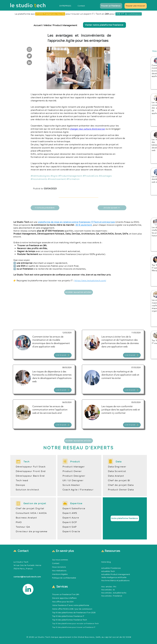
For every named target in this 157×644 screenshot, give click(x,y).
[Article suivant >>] (112, 208)
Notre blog (106, 562)
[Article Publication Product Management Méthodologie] (44, 344)
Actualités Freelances (111, 568)
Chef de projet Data (121, 485)
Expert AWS (70, 513)
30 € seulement (84, 225)
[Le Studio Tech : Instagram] (29, 49)
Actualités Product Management (116, 574)
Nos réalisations (59, 571)
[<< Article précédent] (45, 208)
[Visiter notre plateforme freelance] (104, 25)
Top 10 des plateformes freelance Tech (70, 620)
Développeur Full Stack (31, 467)
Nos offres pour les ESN (63, 602)
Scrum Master (71, 485)
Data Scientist (117, 471)
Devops (20, 485)
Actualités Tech (108, 571)
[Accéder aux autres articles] (79, 292)
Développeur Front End (31, 471)
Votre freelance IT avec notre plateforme (71, 605)
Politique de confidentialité (64, 578)
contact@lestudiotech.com (27, 577)
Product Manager (74, 467)
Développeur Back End (30, 476)
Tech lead (22, 480)
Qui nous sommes (60, 560)
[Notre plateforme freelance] (125, 518)
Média (47, 25)
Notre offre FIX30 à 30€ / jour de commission (72, 609)
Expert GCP (70, 522)
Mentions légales (60, 574)
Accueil (38, 25)
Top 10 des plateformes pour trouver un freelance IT (74, 627)
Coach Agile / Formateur (78, 490)
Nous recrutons (59, 567)
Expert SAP (70, 527)
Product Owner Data (121, 490)
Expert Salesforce (74, 509)
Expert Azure (71, 518)
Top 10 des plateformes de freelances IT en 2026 (74, 613)
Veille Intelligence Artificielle (114, 578)
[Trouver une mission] (136, 6)
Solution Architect (28, 490)
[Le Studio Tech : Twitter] (29, 56)
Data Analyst (116, 476)
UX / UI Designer (73, 480)
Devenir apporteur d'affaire (64, 598)
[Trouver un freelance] (111, 6)
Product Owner (72, 471)
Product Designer (74, 476)
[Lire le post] (63, 355)
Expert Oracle (71, 532)
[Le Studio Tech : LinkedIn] (29, 63)
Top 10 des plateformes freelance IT (68, 616)
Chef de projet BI (119, 480)
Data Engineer (117, 467)
